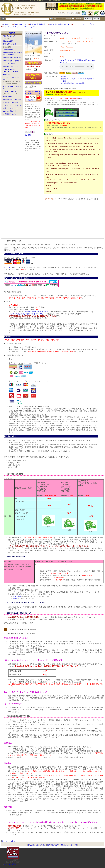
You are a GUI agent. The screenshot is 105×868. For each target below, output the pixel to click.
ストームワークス (10, 92)
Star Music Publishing (10, 102)
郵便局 (15, 598)
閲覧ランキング (9, 36)
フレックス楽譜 (9, 64)
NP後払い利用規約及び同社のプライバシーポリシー (28, 314)
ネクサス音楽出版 (10, 111)
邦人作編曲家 (8, 50)
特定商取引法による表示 (37, 845)
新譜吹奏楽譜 (8, 41)
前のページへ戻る (8, 841)
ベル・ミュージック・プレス (83, 24)
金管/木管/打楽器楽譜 (37, 24)
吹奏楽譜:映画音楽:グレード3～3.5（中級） (74, 83)
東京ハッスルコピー (10, 108)
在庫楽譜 (6, 74)
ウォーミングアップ (10, 67)
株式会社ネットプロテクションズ (37, 312)
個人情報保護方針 (54, 845)
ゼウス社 (7, 267)
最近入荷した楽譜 (10, 44)
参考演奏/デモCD (9, 114)
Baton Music (7, 97)
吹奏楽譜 (6, 24)
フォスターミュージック (12, 105)
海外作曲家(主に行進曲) (12, 61)
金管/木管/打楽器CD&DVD (59, 24)
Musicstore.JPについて (69, 845)
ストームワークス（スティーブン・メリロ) (19, 27)
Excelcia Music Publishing (12, 100)
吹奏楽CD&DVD (20, 24)
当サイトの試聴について (13, 864)
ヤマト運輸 (17, 596)
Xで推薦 (28, 135)
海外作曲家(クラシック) (12, 58)
